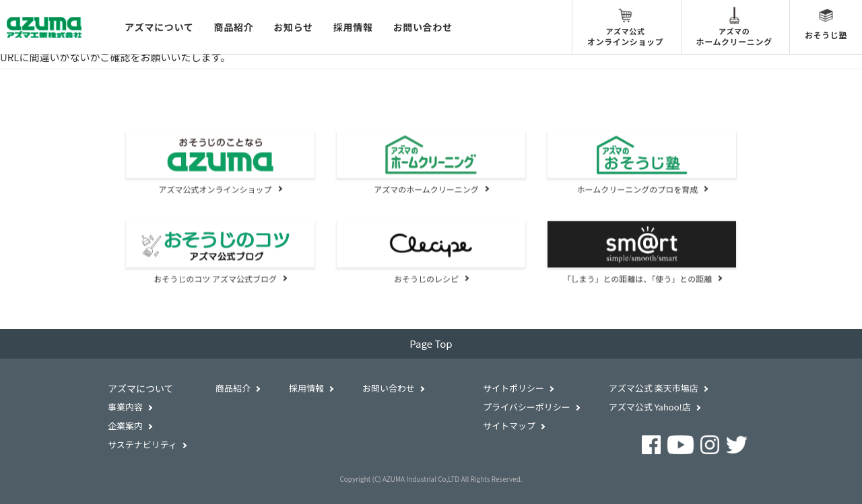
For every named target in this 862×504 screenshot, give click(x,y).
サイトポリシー (513, 388)
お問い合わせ (423, 27)
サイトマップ (509, 426)
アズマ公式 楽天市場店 (654, 388)
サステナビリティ (142, 444)
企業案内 (125, 426)
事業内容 (125, 407)
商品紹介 (233, 27)
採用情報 (353, 27)
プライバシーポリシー (527, 407)
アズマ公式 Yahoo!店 (650, 407)
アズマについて (159, 27)
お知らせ (293, 27)
